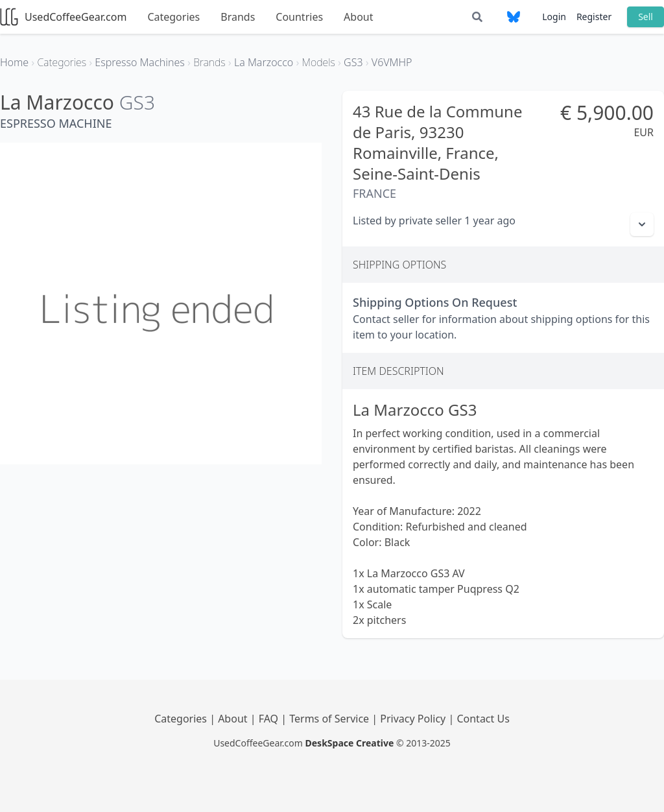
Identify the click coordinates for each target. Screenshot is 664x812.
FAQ (270, 719)
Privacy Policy (414, 719)
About (358, 17)
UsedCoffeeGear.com (63, 17)
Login (554, 17)
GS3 (137, 102)
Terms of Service (330, 719)
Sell (646, 17)
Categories (173, 17)
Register (594, 17)
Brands (238, 17)
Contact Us (483, 719)
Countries (299, 17)
